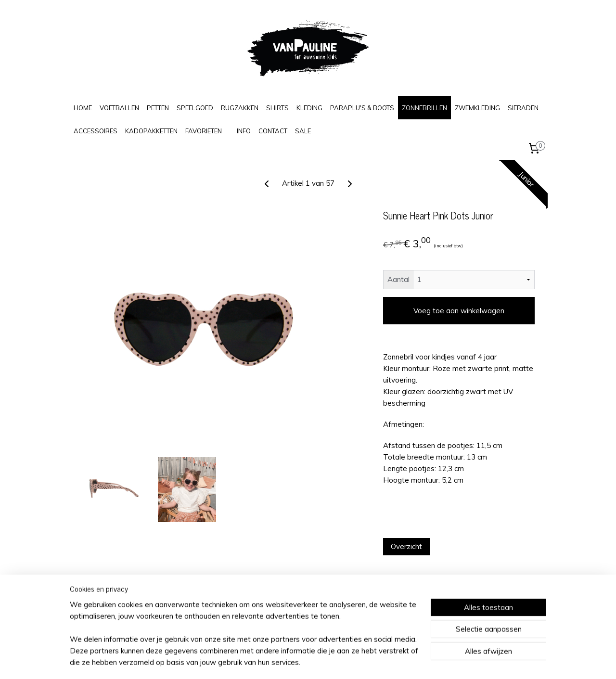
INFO (244, 131)
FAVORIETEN (204, 131)
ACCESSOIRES (96, 131)
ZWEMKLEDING (477, 108)
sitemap (276, 661)
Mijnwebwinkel (405, 661)
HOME (83, 108)
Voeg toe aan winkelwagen (459, 311)
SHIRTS (277, 108)
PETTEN (158, 108)
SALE (303, 131)
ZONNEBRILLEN (424, 108)
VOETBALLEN (119, 108)
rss (294, 661)
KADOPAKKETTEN (151, 131)
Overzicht (406, 546)
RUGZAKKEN (240, 108)
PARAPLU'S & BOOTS (362, 108)
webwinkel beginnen (327, 661)
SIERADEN (523, 108)
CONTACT (273, 131)
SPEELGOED (195, 108)
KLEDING (309, 108)
